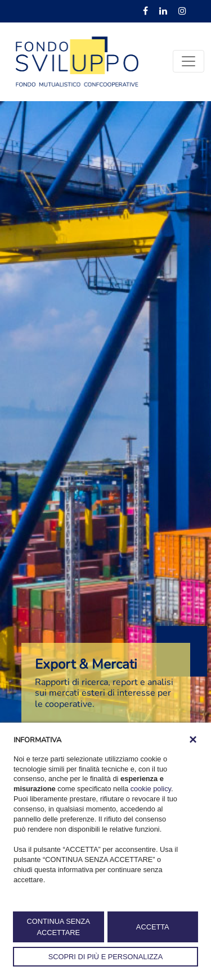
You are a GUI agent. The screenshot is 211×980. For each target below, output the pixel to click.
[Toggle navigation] (188, 61)
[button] (193, 739)
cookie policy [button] (151, 789)
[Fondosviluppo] (77, 61)
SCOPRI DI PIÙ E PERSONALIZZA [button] (105, 957)
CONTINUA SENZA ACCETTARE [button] (59, 927)
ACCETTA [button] (153, 927)
